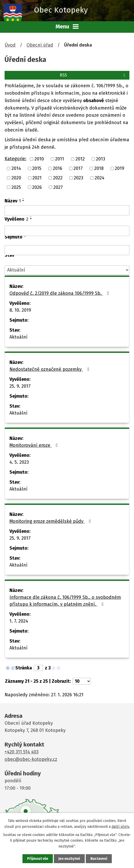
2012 (80, 159)
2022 (58, 178)
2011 (60, 159)
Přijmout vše (38, 859)
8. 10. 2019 (20, 310)
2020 (16, 178)
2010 (39, 159)
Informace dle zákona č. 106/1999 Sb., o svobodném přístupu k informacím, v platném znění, (65, 601)
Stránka (24, 668)
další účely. (121, 826)
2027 (58, 187)
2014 (16, 168)
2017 (78, 168)
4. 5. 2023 (19, 462)
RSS (93, 75)
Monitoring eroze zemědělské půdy (51, 521)
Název (13, 201)
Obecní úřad (40, 45)
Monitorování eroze (35, 445)
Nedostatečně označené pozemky (50, 369)
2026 (37, 187)
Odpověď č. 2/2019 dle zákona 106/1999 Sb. (60, 293)
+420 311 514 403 (22, 752)
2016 (58, 168)
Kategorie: (15, 159)
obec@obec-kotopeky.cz (31, 759)
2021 (37, 178)
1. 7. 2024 (19, 621)
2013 (101, 159)
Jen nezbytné (69, 859)
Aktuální (19, 337)
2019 (120, 168)
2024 (100, 178)
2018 (99, 168)
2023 (78, 178)
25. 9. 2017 (20, 386)
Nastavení (99, 859)
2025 (16, 187)
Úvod (10, 45)
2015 (37, 168)
